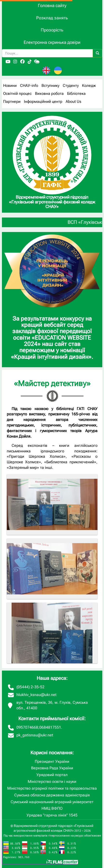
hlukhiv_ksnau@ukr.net (36, 695)
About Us (73, 101)
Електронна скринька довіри (52, 42)
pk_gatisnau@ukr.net (35, 735)
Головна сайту (52, 5)
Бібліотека (76, 94)
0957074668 (27, 727)
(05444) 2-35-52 (30, 687)
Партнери (12, 101)
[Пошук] (97, 53)
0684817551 (50, 727)
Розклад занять (52, 18)
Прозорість (52, 30)
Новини (10, 86)
